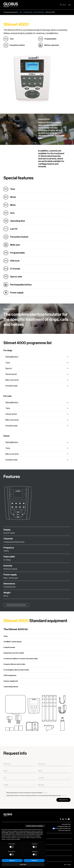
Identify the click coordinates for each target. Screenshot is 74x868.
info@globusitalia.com (64, 827)
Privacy (45, 793)
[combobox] (54, 778)
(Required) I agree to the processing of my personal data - (27, 793)
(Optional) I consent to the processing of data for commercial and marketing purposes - (36, 796)
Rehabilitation (12, 357)
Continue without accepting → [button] (35, 826)
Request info (63, 800)
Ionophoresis (11, 386)
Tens (8, 363)
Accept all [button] (34, 861)
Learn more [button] (23, 864)
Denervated (11, 374)
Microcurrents (12, 380)
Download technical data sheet (16, 605)
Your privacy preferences (62, 829)
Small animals (28, 12)
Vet (21, 12)
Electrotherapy (39, 12)
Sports (9, 368)
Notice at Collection (64, 831)
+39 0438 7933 (66, 825)
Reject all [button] (12, 861)
